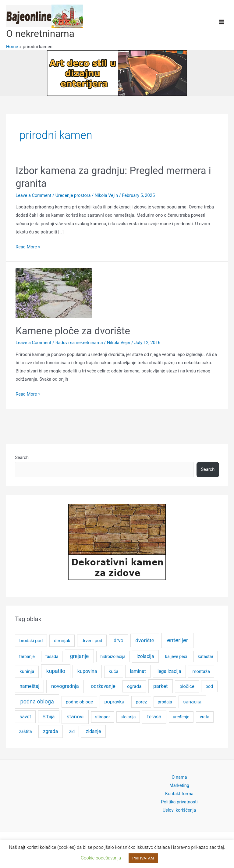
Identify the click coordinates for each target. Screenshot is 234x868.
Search (22, 457)
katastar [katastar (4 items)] (206, 656)
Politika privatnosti (179, 802)
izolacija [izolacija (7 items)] (145, 656)
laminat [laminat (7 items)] (138, 671)
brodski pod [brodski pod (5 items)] (31, 641)
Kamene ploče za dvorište (73, 331)
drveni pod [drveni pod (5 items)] (92, 641)
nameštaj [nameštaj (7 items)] (29, 686)
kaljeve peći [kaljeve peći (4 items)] (176, 656)
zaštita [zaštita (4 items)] (26, 731)
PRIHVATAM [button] (143, 858)
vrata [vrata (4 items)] (205, 717)
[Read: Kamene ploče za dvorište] (54, 293)
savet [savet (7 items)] (25, 717)
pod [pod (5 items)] (209, 686)
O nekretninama (40, 34)
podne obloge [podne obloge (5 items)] (79, 702)
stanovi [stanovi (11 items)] (75, 717)
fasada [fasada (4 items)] (52, 656)
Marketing (179, 785)
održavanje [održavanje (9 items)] (103, 686)
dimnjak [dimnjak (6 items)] (62, 641)
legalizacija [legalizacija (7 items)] (169, 671)
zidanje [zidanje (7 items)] (94, 731)
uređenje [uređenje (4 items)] (181, 717)
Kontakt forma (179, 794)
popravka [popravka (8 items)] (114, 702)
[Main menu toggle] (222, 22)
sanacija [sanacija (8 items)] (192, 702)
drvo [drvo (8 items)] (119, 640)
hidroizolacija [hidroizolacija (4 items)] (113, 656)
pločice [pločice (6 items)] (187, 686)
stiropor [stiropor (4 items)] (102, 717)
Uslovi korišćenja (179, 810)
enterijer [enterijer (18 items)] (177, 640)
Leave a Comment (33, 195)
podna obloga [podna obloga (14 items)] (37, 701)
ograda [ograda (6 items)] (134, 686)
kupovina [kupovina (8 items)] (87, 671)
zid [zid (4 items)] (72, 731)
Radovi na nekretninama (79, 343)
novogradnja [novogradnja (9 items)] (65, 686)
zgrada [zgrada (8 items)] (50, 731)
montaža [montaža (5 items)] (201, 671)
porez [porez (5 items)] (142, 702)
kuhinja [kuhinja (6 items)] (27, 671)
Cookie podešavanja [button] (101, 858)
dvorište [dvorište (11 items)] (145, 640)
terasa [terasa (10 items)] (154, 717)
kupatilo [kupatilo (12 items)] (56, 671)
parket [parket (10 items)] (160, 686)
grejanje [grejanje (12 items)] (80, 656)
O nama (179, 777)
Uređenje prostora (73, 195)
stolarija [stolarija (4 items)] (128, 717)
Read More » (28, 247)
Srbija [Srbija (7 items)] (49, 717)
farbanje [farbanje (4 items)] (27, 656)
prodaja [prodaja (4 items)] (165, 702)
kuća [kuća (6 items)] (113, 671)
